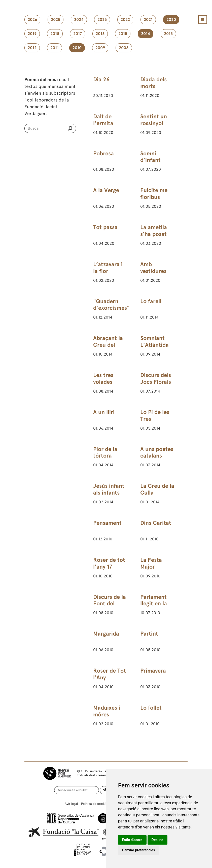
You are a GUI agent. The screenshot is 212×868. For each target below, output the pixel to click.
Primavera (153, 671)
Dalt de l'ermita (103, 120)
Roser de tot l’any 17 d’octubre (109, 567)
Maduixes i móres (107, 711)
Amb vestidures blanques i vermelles (153, 274)
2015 (123, 34)
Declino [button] (157, 840)
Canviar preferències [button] (138, 850)
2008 (124, 48)
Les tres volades (103, 378)
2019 (32, 34)
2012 (32, 48)
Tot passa (105, 227)
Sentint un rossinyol (154, 120)
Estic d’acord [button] (132, 840)
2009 (100, 48)
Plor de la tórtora (105, 453)
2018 (55, 34)
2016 (100, 34)
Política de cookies (95, 804)
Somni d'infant (150, 157)
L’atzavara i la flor (108, 268)
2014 (146, 34)
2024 (79, 20)
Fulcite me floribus (154, 194)
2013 (168, 34)
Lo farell (151, 301)
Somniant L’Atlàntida (154, 341)
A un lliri (104, 412)
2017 (78, 34)
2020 (171, 20)
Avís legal (71, 804)
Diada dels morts (153, 83)
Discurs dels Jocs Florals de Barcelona (157, 382)
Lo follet (151, 708)
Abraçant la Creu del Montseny (108, 345)
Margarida (106, 634)
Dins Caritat (156, 523)
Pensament (107, 523)
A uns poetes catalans (157, 453)
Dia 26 (101, 79)
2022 (125, 20)
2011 (55, 48)
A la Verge (106, 190)
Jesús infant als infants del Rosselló (109, 493)
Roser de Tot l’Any (110, 674)
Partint (149, 634)
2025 (56, 20)
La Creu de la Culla (157, 489)
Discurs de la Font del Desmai (110, 604)
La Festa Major (151, 563)
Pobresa (103, 153)
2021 (148, 20)
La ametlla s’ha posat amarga (154, 234)
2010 (77, 48)
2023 (102, 20)
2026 (32, 20)
